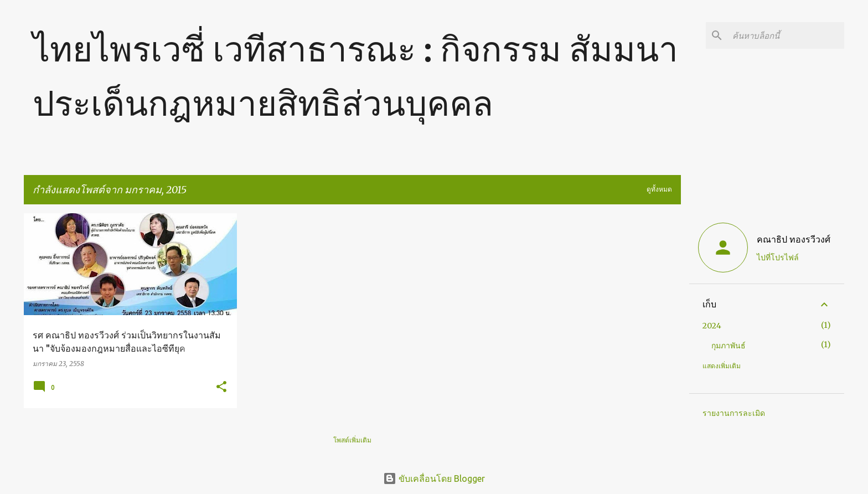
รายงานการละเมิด (734, 413)
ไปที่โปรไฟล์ (778, 258)
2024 (712, 326)
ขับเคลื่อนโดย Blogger (434, 478)
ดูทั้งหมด (659, 189)
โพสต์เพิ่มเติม (352, 440)
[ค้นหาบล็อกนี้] (786, 35)
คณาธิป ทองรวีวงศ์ (794, 239)
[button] (221, 387)
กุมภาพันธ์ (728, 346)
